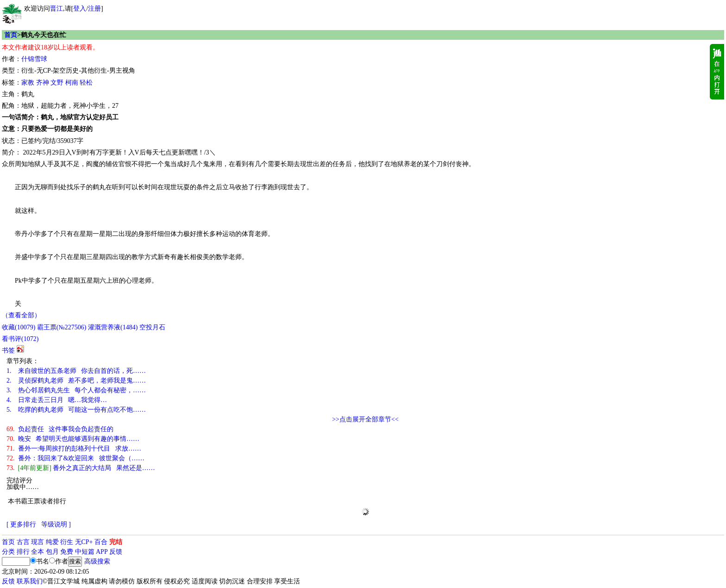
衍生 (67, 542)
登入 (80, 9)
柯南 (72, 83)
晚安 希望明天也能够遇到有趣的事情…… (73, 439)
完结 (116, 542)
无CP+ (84, 542)
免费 (67, 552)
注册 (94, 9)
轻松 (86, 83)
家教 (28, 83)
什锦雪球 (34, 59)
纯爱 (52, 542)
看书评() (20, 339)
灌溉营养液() (113, 327)
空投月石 (152, 327)
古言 (23, 542)
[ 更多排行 (21, 524)
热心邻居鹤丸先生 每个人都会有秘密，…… (76, 390)
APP (102, 552)
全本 (38, 552)
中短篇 (85, 552)
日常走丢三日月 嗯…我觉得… (57, 400)
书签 (8, 350)
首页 (11, 35)
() (19, 327)
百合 (101, 542)
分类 (8, 552)
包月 (52, 552)
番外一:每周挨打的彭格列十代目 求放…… (74, 449)
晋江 (56, 9)
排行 (23, 552)
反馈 (116, 552)
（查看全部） (21, 315)
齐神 (43, 83)
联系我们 (30, 581)
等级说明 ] (56, 524)
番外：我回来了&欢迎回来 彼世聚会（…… (75, 458)
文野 (57, 83)
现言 (38, 542)
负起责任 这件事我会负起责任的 (60, 429)
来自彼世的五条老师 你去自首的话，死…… (76, 371)
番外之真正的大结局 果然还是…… (81, 468)
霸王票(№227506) (62, 327)
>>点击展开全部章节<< (365, 419)
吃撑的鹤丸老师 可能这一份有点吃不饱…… (76, 410)
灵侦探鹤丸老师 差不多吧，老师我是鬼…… (76, 381)
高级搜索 (97, 561)
